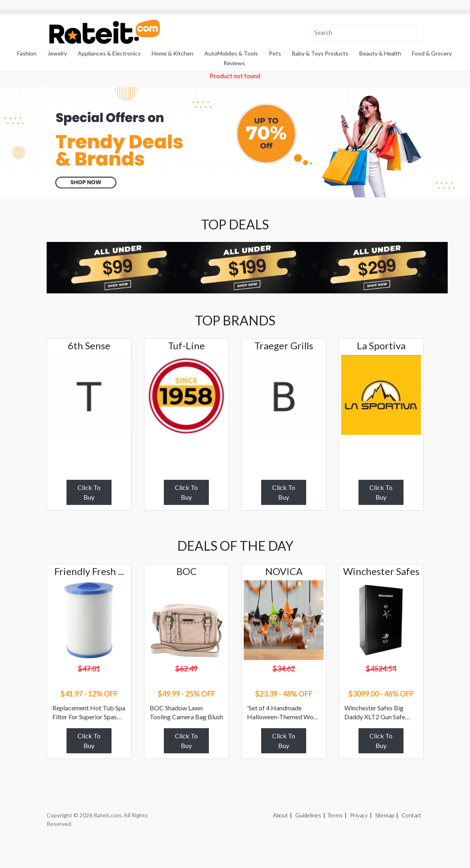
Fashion (27, 53)
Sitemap (385, 815)
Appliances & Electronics (109, 53)
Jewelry (57, 53)
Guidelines (308, 815)
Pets (275, 53)
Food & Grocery (432, 53)
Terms (335, 815)
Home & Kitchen (173, 53)
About (280, 815)
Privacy (359, 815)
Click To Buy (89, 492)
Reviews (234, 63)
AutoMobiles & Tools (231, 53)
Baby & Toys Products (320, 53)
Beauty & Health (380, 53)
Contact (411, 815)
